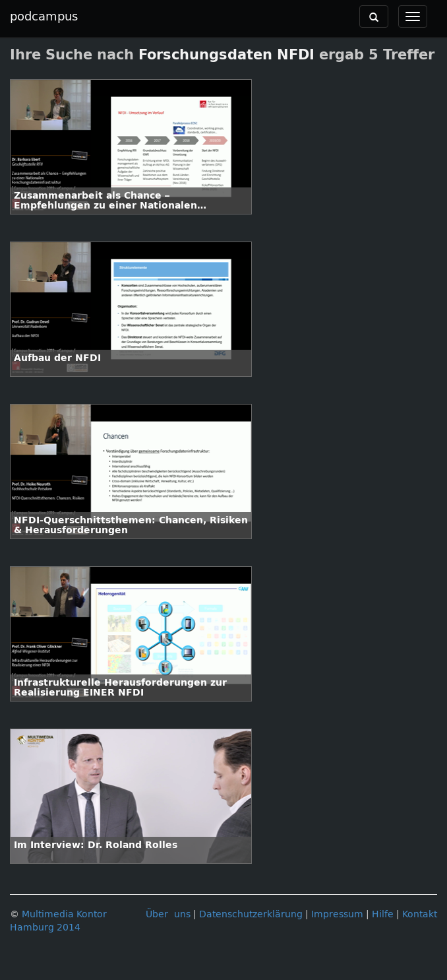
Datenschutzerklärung (251, 914)
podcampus (44, 16)
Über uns (168, 914)
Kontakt (420, 914)
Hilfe (383, 914)
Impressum (337, 914)
